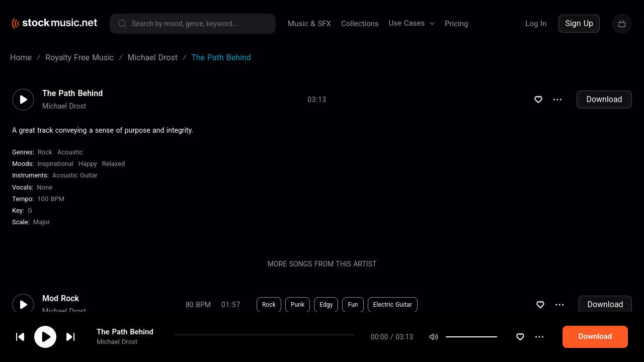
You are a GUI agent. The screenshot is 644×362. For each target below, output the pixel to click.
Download (604, 99)
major (42, 222)
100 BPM (51, 199)
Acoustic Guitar (75, 175)
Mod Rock (61, 299)
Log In (536, 24)
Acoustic (70, 152)
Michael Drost (64, 106)
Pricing (456, 24)
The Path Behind (72, 94)
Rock (45, 152)
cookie (67, 335)
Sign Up (579, 23)
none (45, 187)
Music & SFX (309, 24)
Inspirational (55, 164)
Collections (360, 24)
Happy (88, 164)
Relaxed (114, 164)
